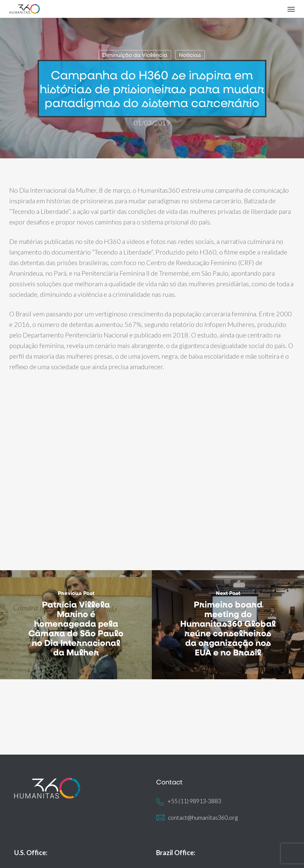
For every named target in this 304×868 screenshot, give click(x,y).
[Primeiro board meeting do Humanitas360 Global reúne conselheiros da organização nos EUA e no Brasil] (228, 625)
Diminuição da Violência (135, 55)
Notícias (190, 55)
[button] (291, 9)
